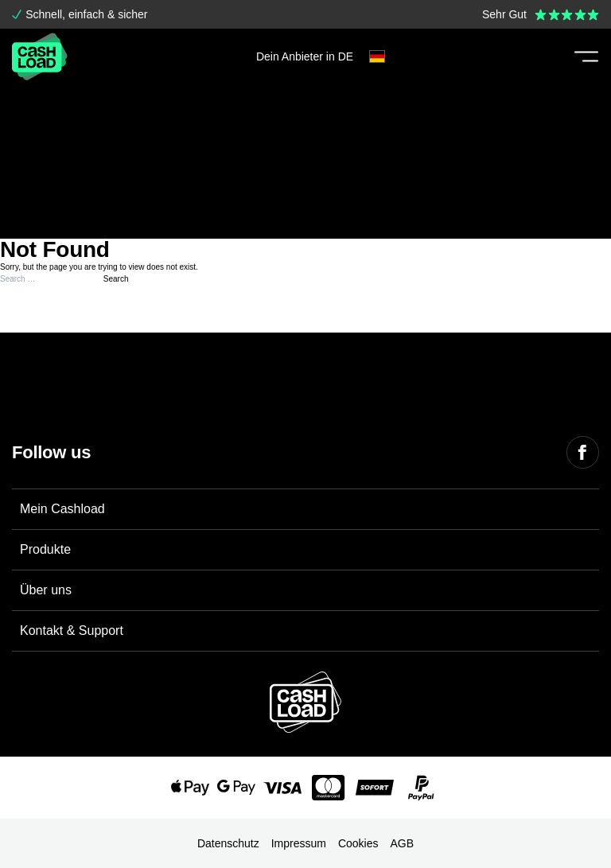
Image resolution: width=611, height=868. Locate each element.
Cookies (358, 843)
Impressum (299, 843)
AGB (403, 843)
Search (116, 279)
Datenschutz (228, 843)
